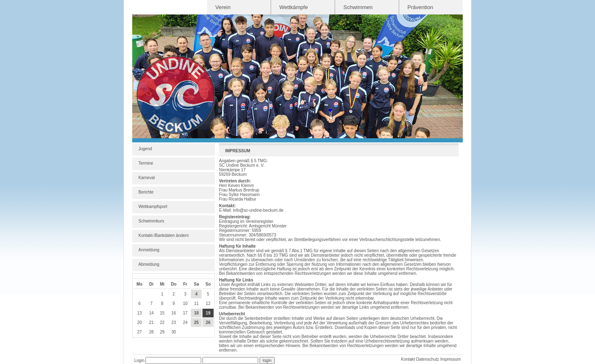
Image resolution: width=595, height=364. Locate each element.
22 (162, 323)
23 (174, 323)
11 (196, 304)
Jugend (145, 149)
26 (208, 323)
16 (174, 313)
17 (185, 313)
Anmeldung (149, 250)
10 (185, 304)
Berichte (146, 192)
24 (185, 323)
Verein (223, 7)
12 (208, 304)
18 (196, 313)
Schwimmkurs (151, 221)
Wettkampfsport (153, 207)
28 (151, 332)
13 (139, 313)
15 (162, 313)
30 (174, 332)
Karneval (146, 178)
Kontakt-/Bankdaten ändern (164, 235)
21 (151, 323)
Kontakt (408, 359)
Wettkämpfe (294, 7)
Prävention (420, 7)
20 (139, 323)
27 (139, 332)
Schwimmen (358, 7)
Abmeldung (149, 264)
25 (196, 323)
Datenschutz (428, 359)
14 (151, 313)
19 (208, 313)
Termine (146, 163)
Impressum (451, 359)
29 (162, 332)
